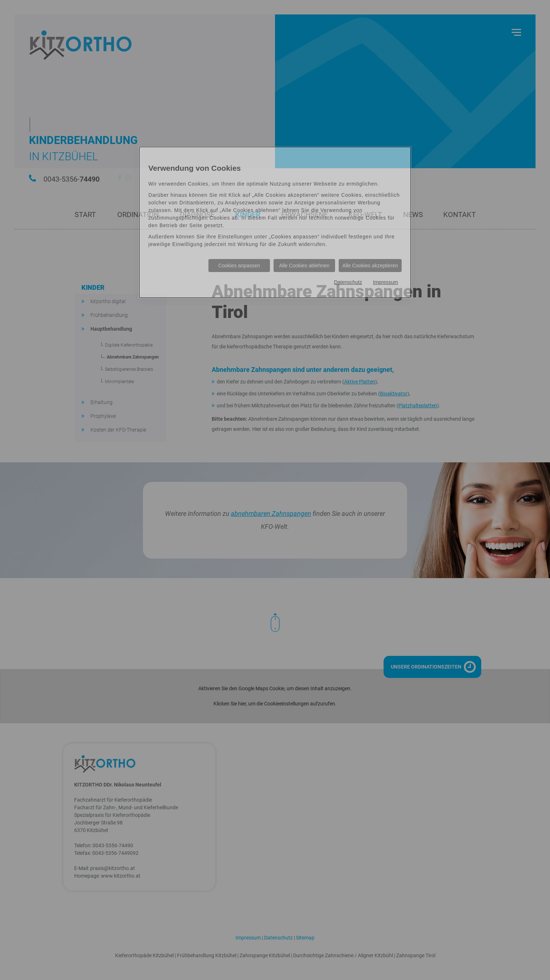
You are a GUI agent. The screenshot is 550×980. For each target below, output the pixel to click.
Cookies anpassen (239, 266)
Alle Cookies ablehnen (304, 266)
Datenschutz (348, 282)
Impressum (386, 282)
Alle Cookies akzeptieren (370, 266)
